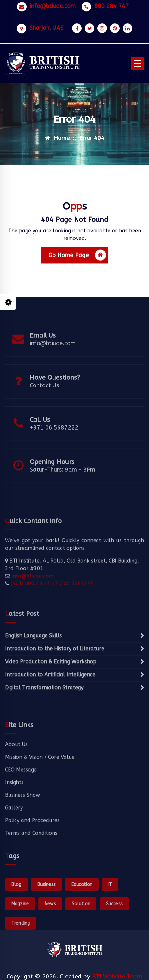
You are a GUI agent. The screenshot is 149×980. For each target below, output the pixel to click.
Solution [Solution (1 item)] (81, 924)
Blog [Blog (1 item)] (16, 905)
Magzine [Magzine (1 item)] (20, 924)
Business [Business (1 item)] (47, 905)
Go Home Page (77, 258)
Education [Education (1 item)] (82, 905)
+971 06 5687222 (54, 436)
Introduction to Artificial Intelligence (50, 695)
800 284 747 (112, 4)
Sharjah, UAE (46, 26)
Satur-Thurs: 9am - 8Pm (62, 478)
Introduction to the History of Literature (55, 669)
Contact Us (44, 394)
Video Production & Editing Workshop (51, 682)
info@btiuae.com (53, 4)
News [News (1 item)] (50, 924)
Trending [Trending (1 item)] (21, 943)
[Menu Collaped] (138, 63)
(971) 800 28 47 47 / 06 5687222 (51, 602)
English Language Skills (33, 656)
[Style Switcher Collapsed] (8, 302)
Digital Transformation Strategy (44, 708)
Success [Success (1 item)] (114, 924)
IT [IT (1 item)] (110, 905)
